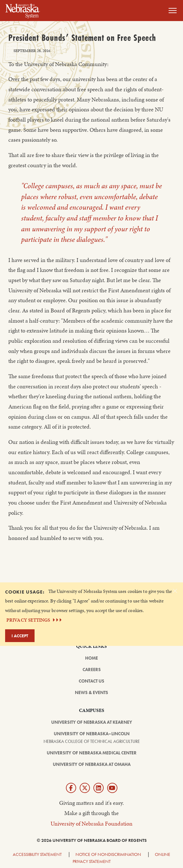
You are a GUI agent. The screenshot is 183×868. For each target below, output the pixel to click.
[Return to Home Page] (23, 10)
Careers (92, 670)
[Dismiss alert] (175, 591)
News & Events (91, 692)
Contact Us (91, 681)
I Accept (20, 636)
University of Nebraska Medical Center (92, 753)
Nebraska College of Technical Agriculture (92, 741)
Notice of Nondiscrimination (108, 854)
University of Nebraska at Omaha (92, 764)
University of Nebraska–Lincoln (92, 734)
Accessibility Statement (37, 854)
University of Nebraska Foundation (91, 823)
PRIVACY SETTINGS (35, 620)
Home (91, 658)
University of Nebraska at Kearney (92, 722)
